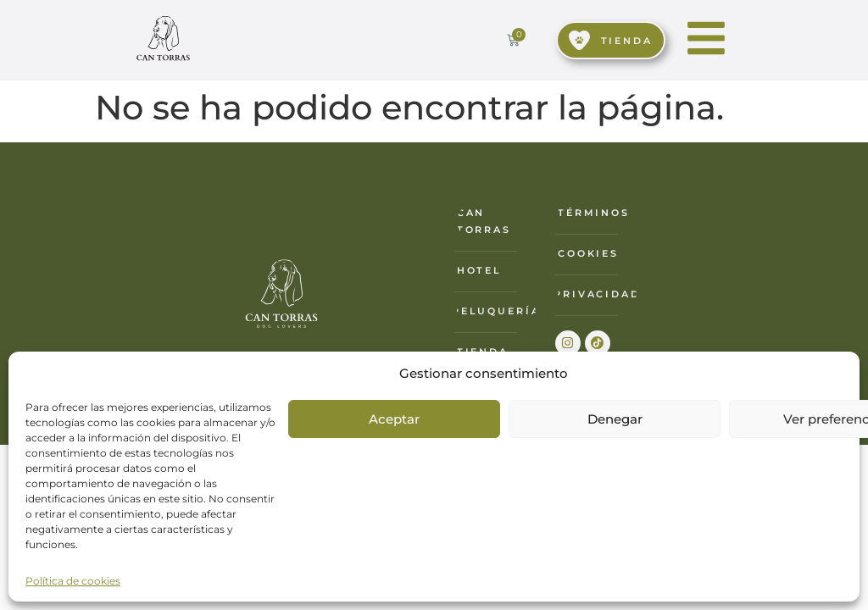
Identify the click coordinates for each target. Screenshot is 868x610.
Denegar (615, 419)
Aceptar (394, 419)
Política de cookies (73, 581)
